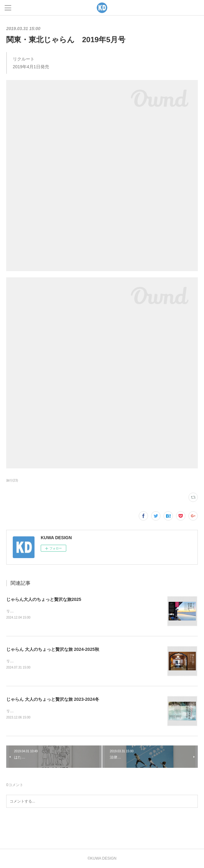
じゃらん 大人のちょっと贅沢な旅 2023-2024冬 (53, 699)
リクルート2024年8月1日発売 (31, 661)
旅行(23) (12, 480)
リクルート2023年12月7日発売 (32, 711)
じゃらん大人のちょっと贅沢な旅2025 (44, 599)
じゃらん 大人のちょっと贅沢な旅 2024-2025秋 (53, 649)
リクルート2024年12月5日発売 (32, 611)
